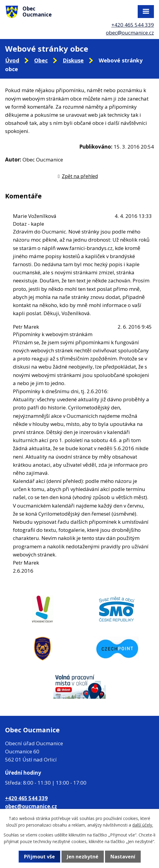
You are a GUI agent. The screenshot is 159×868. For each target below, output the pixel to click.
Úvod (12, 60)
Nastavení (123, 857)
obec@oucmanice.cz (130, 33)
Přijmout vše (39, 857)
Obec (41, 60)
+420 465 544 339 (133, 25)
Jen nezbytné (83, 857)
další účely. (143, 825)
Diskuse (73, 60)
